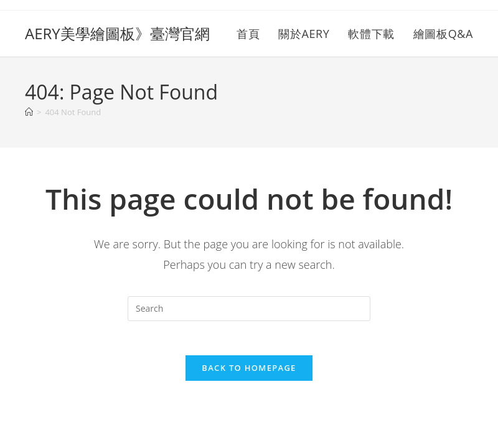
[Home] (29, 112)
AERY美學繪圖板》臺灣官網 (117, 33)
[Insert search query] (249, 309)
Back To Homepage (249, 371)
